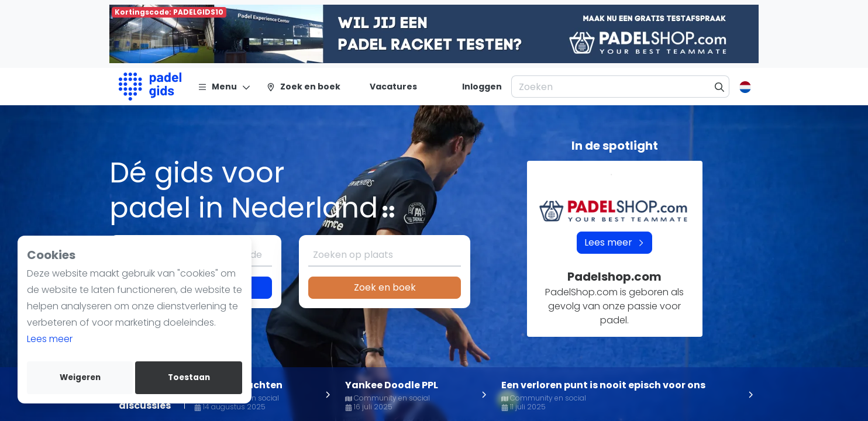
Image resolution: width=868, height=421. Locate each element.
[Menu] (224, 87)
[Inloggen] (482, 87)
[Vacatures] (386, 87)
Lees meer (50, 339)
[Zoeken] (720, 87)
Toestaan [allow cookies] (189, 377)
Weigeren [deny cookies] (80, 377)
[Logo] (150, 87)
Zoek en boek (385, 287)
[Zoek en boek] (303, 87)
